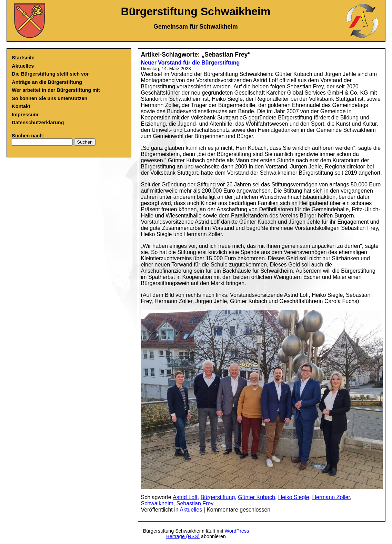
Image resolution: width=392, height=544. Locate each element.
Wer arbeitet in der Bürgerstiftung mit (56, 90)
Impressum (25, 115)
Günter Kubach (257, 497)
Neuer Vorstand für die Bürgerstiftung (190, 63)
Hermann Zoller (331, 497)
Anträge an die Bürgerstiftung (47, 82)
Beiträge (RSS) (183, 536)
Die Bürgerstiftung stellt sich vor (50, 74)
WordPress (237, 531)
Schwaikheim (157, 503)
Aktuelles (23, 66)
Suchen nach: (28, 136)
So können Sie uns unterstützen (49, 98)
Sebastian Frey (195, 503)
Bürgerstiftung (218, 497)
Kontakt (21, 106)
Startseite (23, 58)
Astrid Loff (185, 497)
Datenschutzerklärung (38, 123)
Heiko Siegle (294, 497)
